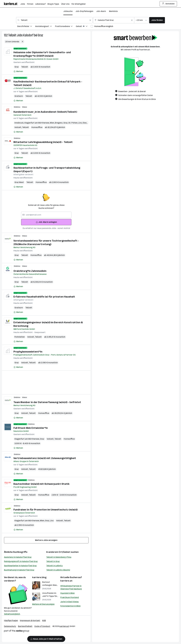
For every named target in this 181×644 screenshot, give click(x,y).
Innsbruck (19, 123)
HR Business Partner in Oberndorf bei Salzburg (71, 587)
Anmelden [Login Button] (168, 4)
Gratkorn (19, 96)
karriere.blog (39, 577)
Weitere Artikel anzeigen (43, 604)
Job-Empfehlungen (84, 11)
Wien (52, 123)
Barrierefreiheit (25, 626)
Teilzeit (12, 35)
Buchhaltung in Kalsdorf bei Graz (19, 570)
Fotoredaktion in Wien (70, 606)
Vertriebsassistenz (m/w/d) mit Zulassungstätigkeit (45, 458)
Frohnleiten (20, 337)
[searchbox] (46, 215)
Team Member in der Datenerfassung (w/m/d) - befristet (47, 402)
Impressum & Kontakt (30, 620)
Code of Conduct (42, 626)
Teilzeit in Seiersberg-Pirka (59, 557)
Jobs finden (157, 20)
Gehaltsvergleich (12, 614)
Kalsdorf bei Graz (33, 35)
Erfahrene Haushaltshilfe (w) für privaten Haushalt (44, 297)
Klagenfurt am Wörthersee (37, 123)
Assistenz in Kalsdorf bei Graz (18, 557)
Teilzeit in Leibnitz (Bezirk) (58, 570)
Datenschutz (10, 626)
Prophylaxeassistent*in (28, 352)
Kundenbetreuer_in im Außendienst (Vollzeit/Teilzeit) (45, 112)
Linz (81, 123)
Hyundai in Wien (67, 593)
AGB (44, 620)
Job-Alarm (101, 11)
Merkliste (113, 11)
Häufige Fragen (11, 620)
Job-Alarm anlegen (46, 222)
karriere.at (66, 581)
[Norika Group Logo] (17, 631)
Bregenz (59, 123)
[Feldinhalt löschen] (90, 20)
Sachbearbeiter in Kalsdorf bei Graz (20, 566)
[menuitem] (26, 27)
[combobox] (54, 20)
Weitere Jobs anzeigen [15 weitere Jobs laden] (46, 540)
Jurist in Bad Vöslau (70, 602)
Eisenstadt (88, 123)
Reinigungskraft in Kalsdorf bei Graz (21, 561)
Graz (17, 67)
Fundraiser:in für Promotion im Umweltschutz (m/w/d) (46, 510)
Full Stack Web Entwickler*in (31, 428)
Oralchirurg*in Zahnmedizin (30, 271)
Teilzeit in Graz (53, 561)
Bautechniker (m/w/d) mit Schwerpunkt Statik (41, 484)
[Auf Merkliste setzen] (18, 71)
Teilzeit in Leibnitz (54, 566)
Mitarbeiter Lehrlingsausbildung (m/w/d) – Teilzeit (43, 142)
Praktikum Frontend (70, 597)
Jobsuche (68, 11)
